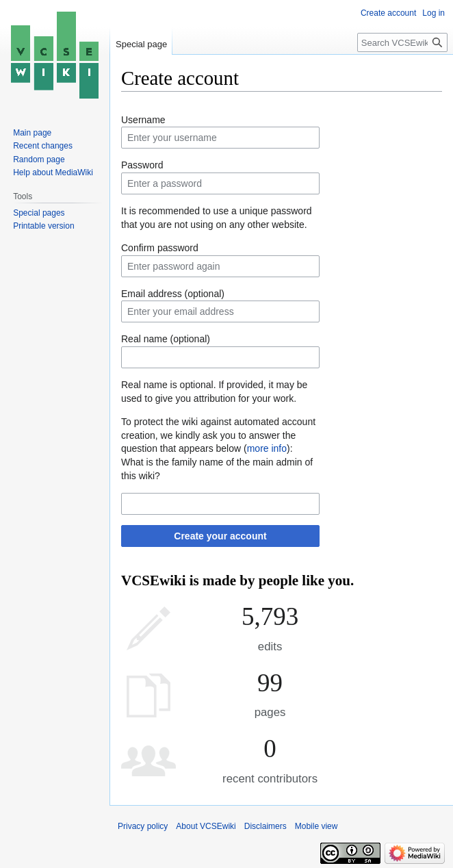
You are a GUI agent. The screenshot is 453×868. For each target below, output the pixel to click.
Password (142, 165)
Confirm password (160, 248)
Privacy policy (143, 826)
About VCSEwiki (206, 826)
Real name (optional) (166, 339)
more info (267, 448)
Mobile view (316, 826)
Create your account (220, 536)
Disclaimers (266, 826)
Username (143, 120)
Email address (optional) (173, 294)
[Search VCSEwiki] (402, 42)
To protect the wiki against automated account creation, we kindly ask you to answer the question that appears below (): (218, 435)
